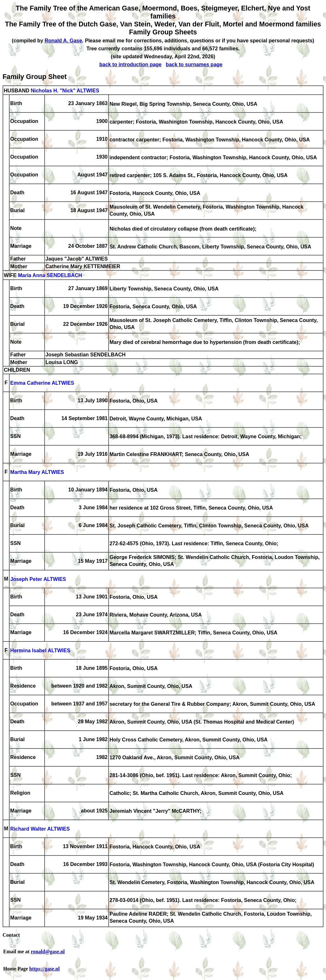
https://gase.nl (45, 969)
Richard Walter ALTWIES (40, 829)
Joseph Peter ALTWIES (38, 579)
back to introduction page (131, 64)
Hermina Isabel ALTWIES (40, 651)
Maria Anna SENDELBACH (50, 276)
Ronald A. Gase (63, 41)
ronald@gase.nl (48, 951)
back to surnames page (194, 64)
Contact (11, 935)
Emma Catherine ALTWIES (42, 383)
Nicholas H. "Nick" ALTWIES (65, 91)
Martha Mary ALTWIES (37, 472)
